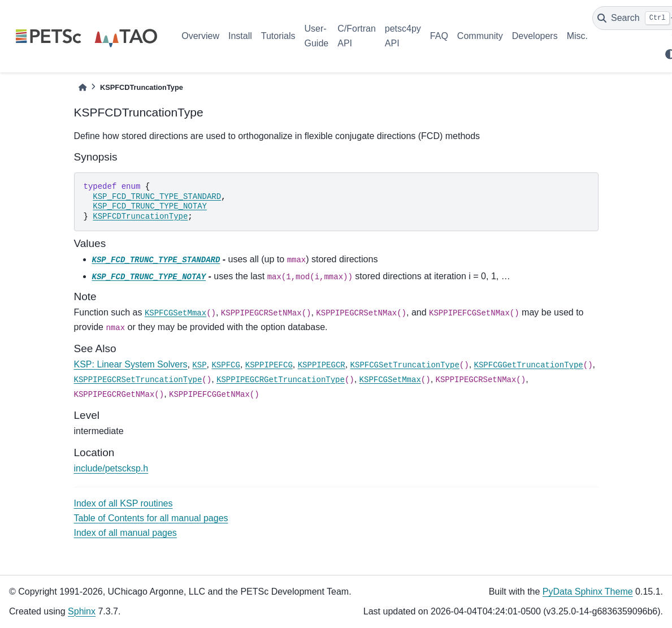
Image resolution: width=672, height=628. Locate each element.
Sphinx (82, 611)
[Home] (83, 87)
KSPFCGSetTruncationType (405, 365)
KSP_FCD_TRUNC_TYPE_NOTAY (150, 206)
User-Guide (317, 36)
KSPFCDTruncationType (140, 216)
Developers (535, 36)
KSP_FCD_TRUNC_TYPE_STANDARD (157, 197)
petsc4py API (403, 36)
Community (480, 36)
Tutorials (278, 36)
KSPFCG (226, 365)
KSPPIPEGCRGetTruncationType (281, 380)
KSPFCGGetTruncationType (529, 365)
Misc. (577, 36)
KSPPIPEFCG (269, 365)
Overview (200, 36)
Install (240, 36)
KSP (199, 365)
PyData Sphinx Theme (588, 592)
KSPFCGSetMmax (175, 313)
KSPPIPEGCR (322, 365)
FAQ (439, 36)
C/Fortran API (357, 36)
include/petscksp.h (111, 468)
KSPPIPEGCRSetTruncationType (138, 380)
